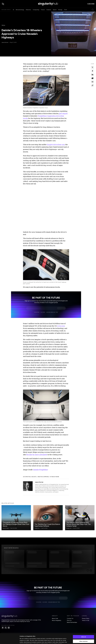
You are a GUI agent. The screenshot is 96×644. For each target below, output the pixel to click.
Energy (60, 10)
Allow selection (83, 632)
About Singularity (57, 620)
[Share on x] (92, 67)
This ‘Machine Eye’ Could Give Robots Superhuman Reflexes (47, 525)
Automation (27, 477)
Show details (79, 641)
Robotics (28, 10)
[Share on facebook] (92, 71)
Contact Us (70, 618)
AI (13, 10)
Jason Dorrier (5, 42)
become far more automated (37, 455)
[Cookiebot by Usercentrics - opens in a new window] (10, 641)
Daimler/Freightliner (40, 470)
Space (55, 10)
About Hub (55, 618)
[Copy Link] (92, 85)
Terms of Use (86, 620)
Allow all (84, 628)
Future (43, 10)
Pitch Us (69, 620)
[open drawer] (3, 4)
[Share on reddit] (92, 78)
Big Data (34, 477)
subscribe (91, 4)
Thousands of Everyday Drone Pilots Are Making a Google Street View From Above (16, 524)
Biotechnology (20, 10)
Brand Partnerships (72, 622)
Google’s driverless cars (56, 145)
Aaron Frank (6, 528)
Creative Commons (43, 477)
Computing (36, 10)
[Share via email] (92, 82)
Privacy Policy (86, 618)
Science (49, 10)
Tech (65, 10)
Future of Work (54, 477)
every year (61, 326)
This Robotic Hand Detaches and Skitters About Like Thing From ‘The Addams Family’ (78, 524)
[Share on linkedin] (92, 75)
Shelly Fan (37, 528)
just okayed (63, 114)
